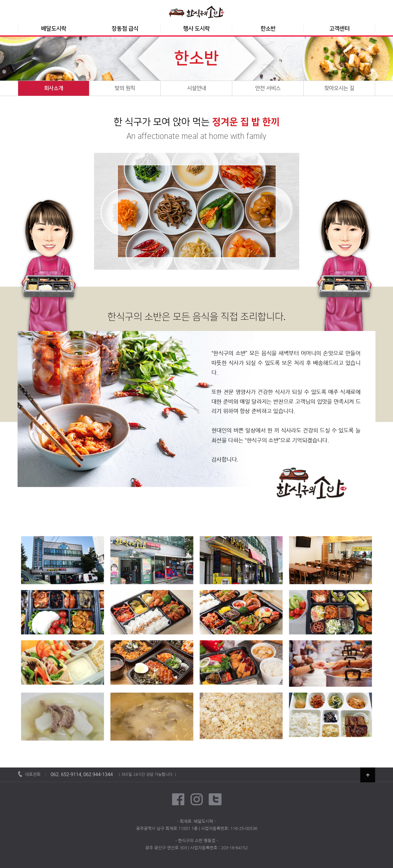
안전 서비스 (268, 88)
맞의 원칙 (125, 88)
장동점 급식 (125, 29)
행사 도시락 (196, 29)
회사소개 (54, 88)
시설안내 (196, 88)
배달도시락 (54, 29)
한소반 (268, 29)
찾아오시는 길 (339, 88)
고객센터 (339, 29)
